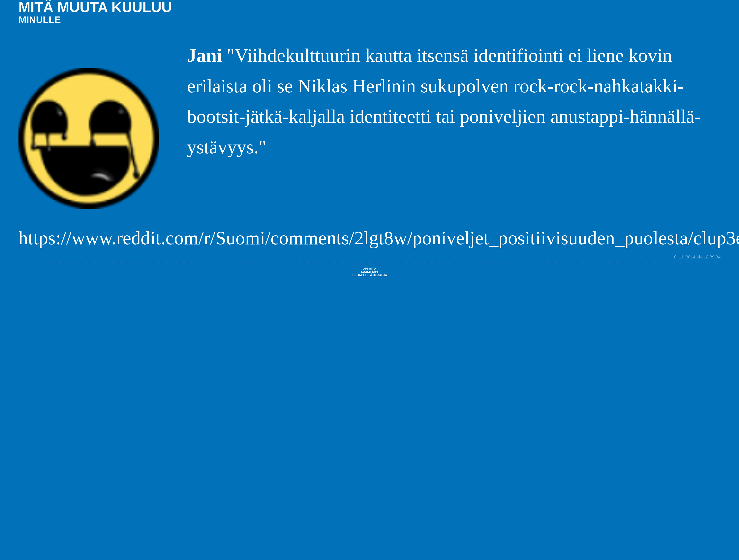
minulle (40, 20)
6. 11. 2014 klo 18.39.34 (697, 257)
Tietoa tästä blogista (369, 275)
